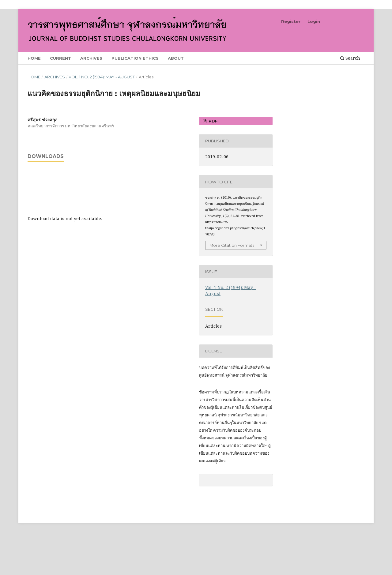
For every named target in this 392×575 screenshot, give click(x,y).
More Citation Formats (232, 245)
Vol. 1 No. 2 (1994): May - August (102, 77)
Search (350, 58)
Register (291, 21)
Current (60, 58)
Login (314, 21)
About (176, 58)
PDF (213, 121)
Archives (91, 58)
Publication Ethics (135, 58)
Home (34, 58)
